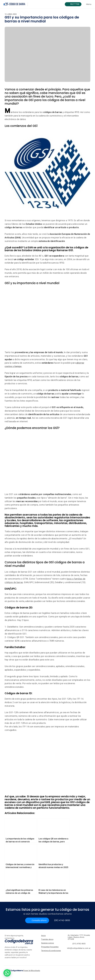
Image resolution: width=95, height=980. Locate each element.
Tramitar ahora (47, 939)
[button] (7, 973)
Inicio (43, 936)
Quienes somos (48, 943)
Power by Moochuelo (32, 971)
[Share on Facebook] (17, 14)
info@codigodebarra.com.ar (79, 948)
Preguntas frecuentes (50, 947)
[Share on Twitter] (22, 14)
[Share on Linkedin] (27, 14)
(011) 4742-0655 (62, 920)
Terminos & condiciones (51, 951)
